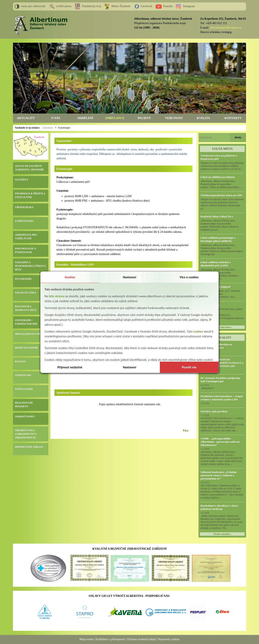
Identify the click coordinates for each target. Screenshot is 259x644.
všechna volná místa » (222, 327)
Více (186, 430)
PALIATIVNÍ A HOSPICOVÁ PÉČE (26, 308)
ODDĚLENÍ (85, 118)
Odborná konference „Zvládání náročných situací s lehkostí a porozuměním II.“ (219, 475)
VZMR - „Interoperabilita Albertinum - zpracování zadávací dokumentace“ (220, 442)
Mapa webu (87, 639)
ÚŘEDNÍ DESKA (24, 207)
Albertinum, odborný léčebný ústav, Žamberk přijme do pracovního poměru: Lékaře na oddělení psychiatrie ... (222, 184)
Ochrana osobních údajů (141, 639)
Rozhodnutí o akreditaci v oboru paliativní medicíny (219, 507)
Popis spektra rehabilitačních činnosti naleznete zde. (130, 404)
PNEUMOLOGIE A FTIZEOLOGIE (25, 250)
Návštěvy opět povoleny (214, 411)
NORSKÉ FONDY (25, 417)
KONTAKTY (233, 118)
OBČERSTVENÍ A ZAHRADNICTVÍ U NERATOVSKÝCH (26, 434)
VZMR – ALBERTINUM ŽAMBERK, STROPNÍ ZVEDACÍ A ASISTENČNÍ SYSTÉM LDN (222, 363)
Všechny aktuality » (222, 534)
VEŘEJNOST (174, 118)
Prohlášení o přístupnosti (110, 639)
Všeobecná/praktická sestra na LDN (221, 195)
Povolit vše (189, 367)
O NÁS (56, 118)
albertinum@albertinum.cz (226, 28)
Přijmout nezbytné (70, 367)
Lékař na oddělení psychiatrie (218, 177)
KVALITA (203, 118)
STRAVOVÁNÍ (23, 375)
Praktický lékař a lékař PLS (217, 216)
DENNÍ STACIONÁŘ (26, 348)
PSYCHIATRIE (23, 279)
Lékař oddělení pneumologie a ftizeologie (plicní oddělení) (218, 239)
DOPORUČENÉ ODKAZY (29, 447)
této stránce (57, 296)
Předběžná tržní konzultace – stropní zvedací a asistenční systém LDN (222, 398)
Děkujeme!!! (207, 388)
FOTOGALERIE (24, 389)
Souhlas (70, 277)
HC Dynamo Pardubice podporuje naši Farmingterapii (220, 380)
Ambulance (48, 128)
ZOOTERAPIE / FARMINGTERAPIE (26, 322)
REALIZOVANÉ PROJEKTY (24, 405)
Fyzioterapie (64, 128)
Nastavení (129, 277)
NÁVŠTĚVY (22, 180)
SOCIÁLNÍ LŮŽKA (26, 293)
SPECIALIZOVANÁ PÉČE (29, 334)
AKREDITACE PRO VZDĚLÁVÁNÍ (26, 237)
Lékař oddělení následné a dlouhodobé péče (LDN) (216, 264)
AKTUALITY (26, 118)
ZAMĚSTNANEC (24, 221)
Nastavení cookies (169, 639)
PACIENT (144, 118)
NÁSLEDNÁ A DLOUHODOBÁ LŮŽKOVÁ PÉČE (30, 266)
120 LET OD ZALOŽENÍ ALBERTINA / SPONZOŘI (29, 168)
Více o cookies (189, 277)
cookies (198, 331)
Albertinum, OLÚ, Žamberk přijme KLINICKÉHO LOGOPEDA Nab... (222, 294)
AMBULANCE (115, 118)
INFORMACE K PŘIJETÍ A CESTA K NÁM (30, 195)
